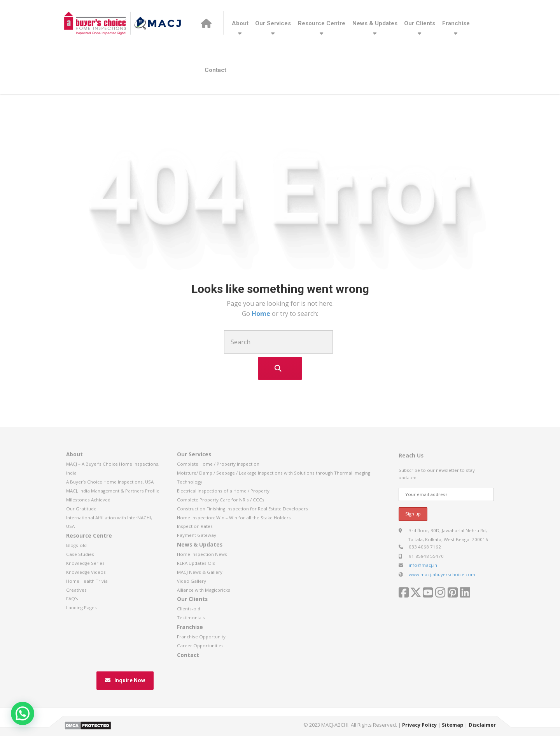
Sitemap (453, 725)
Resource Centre (322, 23)
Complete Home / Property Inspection (218, 464)
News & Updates (375, 23)
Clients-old (189, 609)
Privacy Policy (419, 725)
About (240, 23)
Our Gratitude (81, 509)
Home (262, 314)
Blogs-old (76, 545)
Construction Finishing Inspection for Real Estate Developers (242, 509)
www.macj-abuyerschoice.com (442, 574)
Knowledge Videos (86, 572)
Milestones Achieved (88, 500)
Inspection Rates (195, 526)
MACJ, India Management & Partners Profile (113, 491)
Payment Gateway (197, 535)
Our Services (273, 23)
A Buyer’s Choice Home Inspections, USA (110, 482)
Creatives (76, 590)
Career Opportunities (200, 646)
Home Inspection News (202, 554)
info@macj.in (423, 565)
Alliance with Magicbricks (204, 590)
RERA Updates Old (196, 563)
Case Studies (80, 554)
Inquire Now (125, 680)
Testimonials (191, 618)
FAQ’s (72, 598)
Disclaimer (482, 725)
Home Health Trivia (87, 581)
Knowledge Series (85, 563)
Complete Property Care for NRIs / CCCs (221, 500)
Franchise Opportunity (201, 637)
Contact (215, 70)
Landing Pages (81, 607)
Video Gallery (192, 581)
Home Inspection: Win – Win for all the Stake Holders (234, 518)
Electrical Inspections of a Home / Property (223, 491)
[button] (23, 713)
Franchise (456, 23)
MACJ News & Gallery (200, 572)
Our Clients (420, 23)
